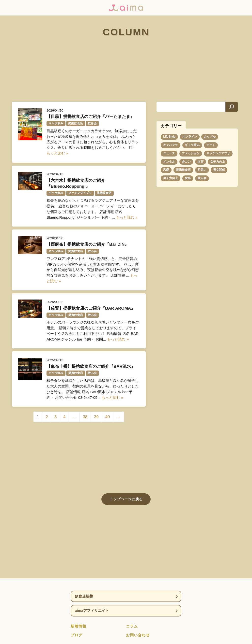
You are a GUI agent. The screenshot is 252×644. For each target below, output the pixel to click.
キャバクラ (171, 145)
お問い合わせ (138, 635)
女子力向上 (218, 162)
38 (85, 417)
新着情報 (79, 626)
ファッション (191, 153)
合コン (186, 162)
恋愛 (166, 170)
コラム (132, 626)
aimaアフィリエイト (92, 610)
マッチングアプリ (218, 153)
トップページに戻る (126, 499)
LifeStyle (169, 137)
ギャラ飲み (192, 145)
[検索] (232, 107)
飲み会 (202, 178)
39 (96, 417)
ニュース (169, 153)
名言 (201, 162)
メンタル (169, 162)
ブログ (77, 635)
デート (211, 145)
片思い (202, 170)
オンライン (190, 137)
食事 (188, 178)
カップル (210, 137)
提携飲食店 (183, 170)
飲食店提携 (84, 596)
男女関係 (219, 170)
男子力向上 (171, 178)
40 (107, 417)
